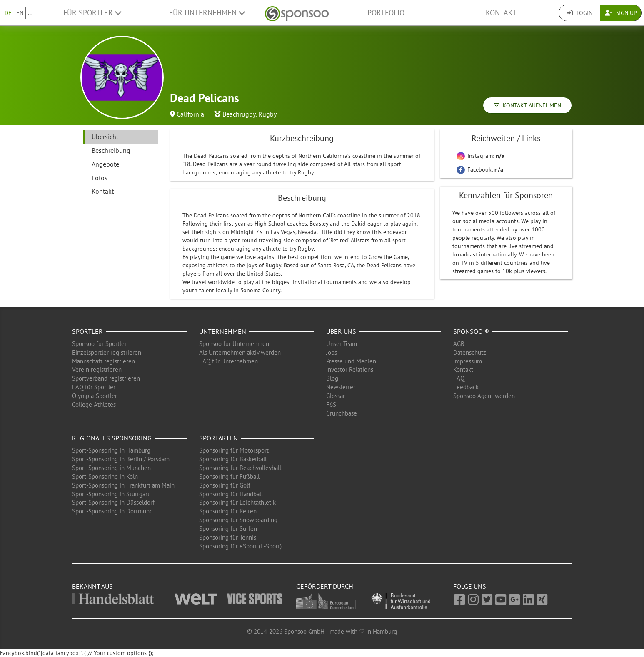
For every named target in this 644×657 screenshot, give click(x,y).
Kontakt (501, 13)
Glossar (336, 396)
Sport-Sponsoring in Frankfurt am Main (123, 485)
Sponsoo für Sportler (99, 344)
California (190, 114)
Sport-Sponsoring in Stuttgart (111, 494)
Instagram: (481, 156)
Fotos (100, 178)
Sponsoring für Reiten (228, 511)
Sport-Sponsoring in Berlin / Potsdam (121, 459)
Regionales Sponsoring (112, 438)
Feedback (466, 387)
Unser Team (342, 344)
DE (8, 13)
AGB (459, 344)
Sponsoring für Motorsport (234, 450)
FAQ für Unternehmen (228, 361)
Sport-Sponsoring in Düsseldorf (113, 502)
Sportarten (218, 438)
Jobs (332, 352)
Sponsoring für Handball (231, 494)
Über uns (341, 331)
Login (580, 13)
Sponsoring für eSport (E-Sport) (240, 546)
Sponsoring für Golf (225, 485)
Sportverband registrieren (106, 378)
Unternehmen (223, 331)
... (30, 13)
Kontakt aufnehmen (527, 105)
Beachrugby (239, 114)
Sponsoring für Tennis (228, 537)
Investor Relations (350, 370)
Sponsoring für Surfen (228, 529)
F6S (331, 404)
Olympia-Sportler (95, 396)
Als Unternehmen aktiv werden (240, 352)
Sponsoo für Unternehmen (234, 344)
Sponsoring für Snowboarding (238, 520)
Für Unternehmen (207, 13)
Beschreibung (111, 150)
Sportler (87, 331)
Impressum (468, 361)
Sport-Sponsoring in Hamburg (111, 450)
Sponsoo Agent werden (484, 396)
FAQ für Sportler (94, 387)
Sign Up (621, 13)
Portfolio (386, 13)
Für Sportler (92, 13)
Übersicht (105, 137)
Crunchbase (342, 413)
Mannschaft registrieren (104, 361)
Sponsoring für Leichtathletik (237, 502)
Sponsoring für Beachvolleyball (240, 468)
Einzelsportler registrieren (107, 352)
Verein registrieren (97, 370)
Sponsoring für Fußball (229, 477)
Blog (332, 378)
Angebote (105, 164)
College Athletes (94, 404)
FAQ (459, 378)
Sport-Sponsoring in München (111, 468)
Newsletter (341, 387)
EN (20, 13)
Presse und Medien (351, 361)
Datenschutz (470, 352)
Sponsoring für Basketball (233, 459)
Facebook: (480, 169)
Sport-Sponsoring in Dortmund (112, 511)
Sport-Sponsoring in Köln (105, 477)
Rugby (267, 114)
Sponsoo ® (471, 331)
